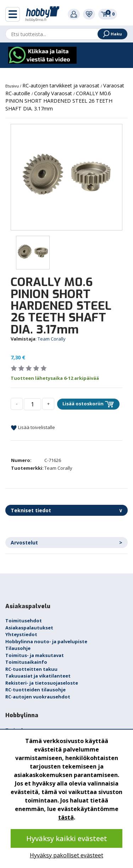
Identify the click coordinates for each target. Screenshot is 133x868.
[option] (66, 177)
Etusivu (13, 86)
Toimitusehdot (24, 621)
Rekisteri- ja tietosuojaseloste (42, 683)
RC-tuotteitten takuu (31, 669)
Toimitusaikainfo (26, 662)
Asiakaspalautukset (29, 628)
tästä (66, 817)
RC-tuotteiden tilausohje (35, 690)
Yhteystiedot (21, 634)
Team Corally (52, 339)
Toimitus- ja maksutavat (35, 655)
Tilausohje (18, 648)
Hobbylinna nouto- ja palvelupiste (46, 641)
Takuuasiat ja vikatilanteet (38, 676)
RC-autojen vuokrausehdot (38, 697)
